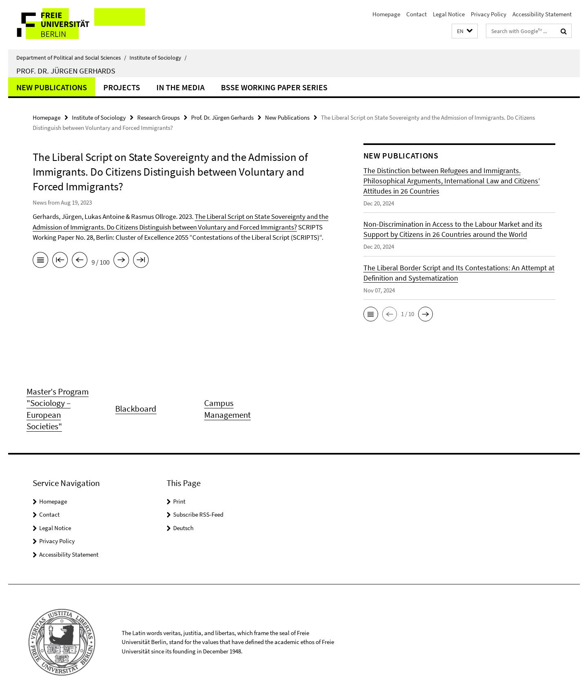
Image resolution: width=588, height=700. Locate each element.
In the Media (180, 87)
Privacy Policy (489, 14)
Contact (416, 14)
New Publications (52, 87)
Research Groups (158, 117)
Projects (122, 87)
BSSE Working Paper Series (274, 87)
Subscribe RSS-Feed (198, 514)
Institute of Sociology (158, 58)
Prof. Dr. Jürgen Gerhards (66, 71)
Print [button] (179, 501)
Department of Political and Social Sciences (71, 58)
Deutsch (183, 528)
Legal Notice (449, 14)
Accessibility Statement (542, 14)
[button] (465, 31)
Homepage (386, 14)
